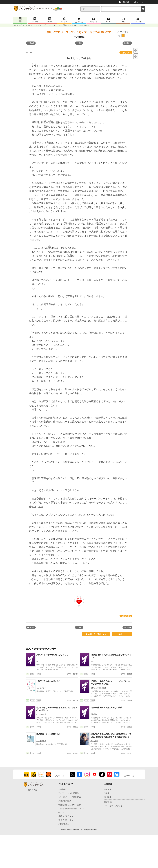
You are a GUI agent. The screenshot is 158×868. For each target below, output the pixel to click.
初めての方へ (34, 790)
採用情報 (108, 797)
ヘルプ (61, 812)
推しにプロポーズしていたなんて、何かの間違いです (52, 25)
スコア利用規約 (65, 801)
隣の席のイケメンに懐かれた (48, 734)
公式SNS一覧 (129, 776)
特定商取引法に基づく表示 (70, 805)
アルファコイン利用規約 (69, 793)
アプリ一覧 (60, 776)
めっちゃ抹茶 (41, 714)
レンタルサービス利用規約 (70, 797)
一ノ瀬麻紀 (79, 37)
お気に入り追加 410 (96, 634)
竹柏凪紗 (94, 714)
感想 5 (122, 634)
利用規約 (62, 789)
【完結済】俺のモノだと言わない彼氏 (106, 707)
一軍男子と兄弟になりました (48, 681)
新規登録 (126, 2)
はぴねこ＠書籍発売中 (98, 688)
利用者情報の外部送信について (71, 808)
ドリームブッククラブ (113, 806)
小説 (21, 25)
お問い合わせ (64, 824)
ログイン (140, 2)
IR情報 (107, 793)
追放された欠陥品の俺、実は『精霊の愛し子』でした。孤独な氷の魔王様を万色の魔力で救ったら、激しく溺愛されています (111, 737)
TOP (15, 25)
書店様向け (109, 802)
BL (28, 674)
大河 (92, 661)
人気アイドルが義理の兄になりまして (52, 655)
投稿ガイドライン (66, 816)
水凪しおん (94, 741)
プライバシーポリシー (68, 820)
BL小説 (28, 25)
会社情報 (108, 789)
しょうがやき (41, 688)
